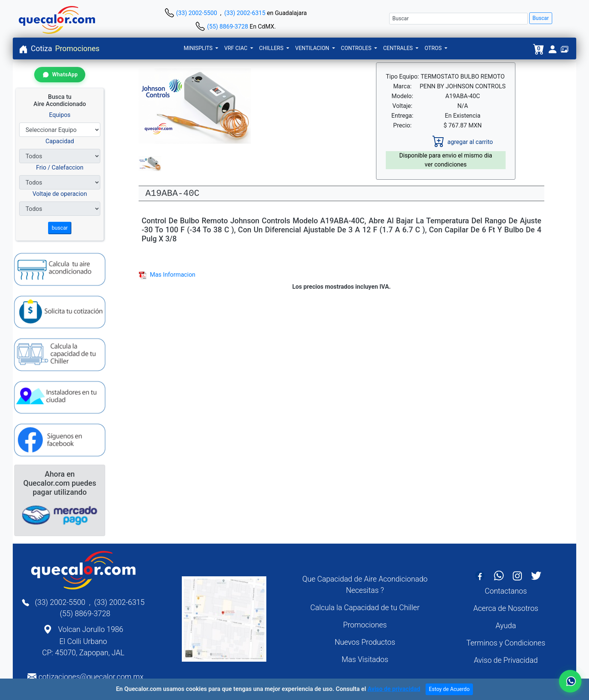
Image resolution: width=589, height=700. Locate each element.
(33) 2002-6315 (245, 13)
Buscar (541, 18)
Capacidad (60, 141)
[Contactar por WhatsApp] (60, 75)
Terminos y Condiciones (506, 643)
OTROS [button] (434, 48)
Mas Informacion (167, 275)
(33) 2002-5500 (197, 13)
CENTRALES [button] (399, 48)
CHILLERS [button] (272, 48)
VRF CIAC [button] (236, 48)
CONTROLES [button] (357, 48)
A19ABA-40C (172, 193)
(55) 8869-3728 (227, 27)
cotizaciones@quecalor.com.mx (91, 677)
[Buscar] (458, 19)
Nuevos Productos (365, 642)
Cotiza (42, 48)
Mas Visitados (365, 659)
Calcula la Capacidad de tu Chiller (365, 608)
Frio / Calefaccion (60, 167)
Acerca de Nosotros (506, 608)
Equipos (60, 115)
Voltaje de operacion (60, 194)
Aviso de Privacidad (506, 660)
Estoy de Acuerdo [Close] (449, 690)
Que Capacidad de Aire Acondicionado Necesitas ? (365, 585)
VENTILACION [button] (313, 48)
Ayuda (506, 626)
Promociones (77, 48)
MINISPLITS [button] (199, 48)
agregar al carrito (463, 142)
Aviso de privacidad (394, 690)
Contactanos (506, 591)
